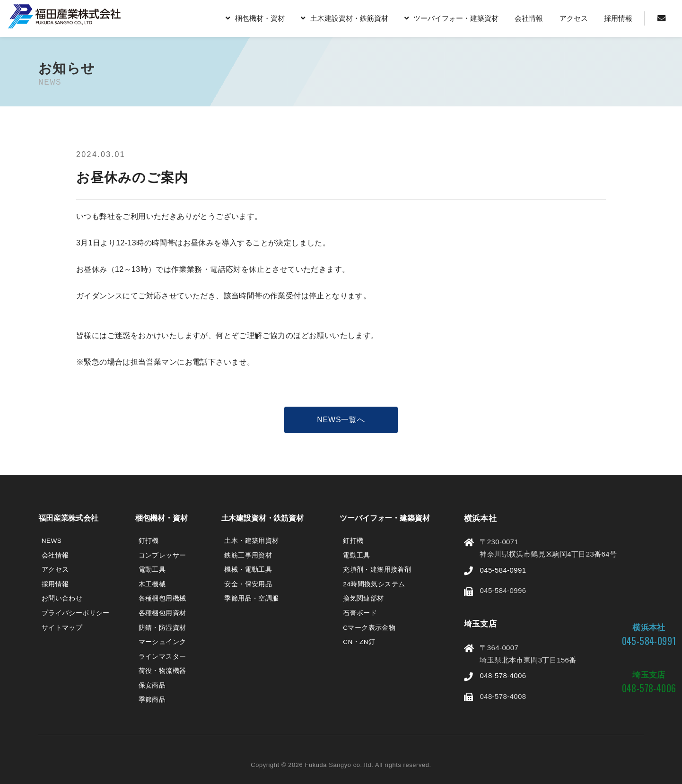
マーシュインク (162, 642)
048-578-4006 (503, 675)
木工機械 (152, 584)
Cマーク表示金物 (369, 628)
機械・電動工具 (248, 570)
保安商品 (152, 685)
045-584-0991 (503, 570)
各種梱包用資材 (162, 613)
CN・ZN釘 (359, 642)
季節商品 (152, 700)
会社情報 (529, 18)
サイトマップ (62, 628)
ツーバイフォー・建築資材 (456, 18)
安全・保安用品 (248, 584)
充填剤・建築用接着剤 (377, 570)
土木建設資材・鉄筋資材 (349, 18)
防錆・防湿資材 (162, 628)
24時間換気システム (374, 584)
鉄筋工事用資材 (248, 555)
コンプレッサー (162, 555)
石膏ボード (360, 613)
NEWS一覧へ (341, 420)
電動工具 (152, 570)
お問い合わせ (62, 598)
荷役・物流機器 (162, 671)
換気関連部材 (363, 598)
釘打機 (149, 541)
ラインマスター (162, 657)
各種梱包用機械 (162, 598)
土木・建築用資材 (251, 541)
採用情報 (618, 18)
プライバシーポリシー (76, 613)
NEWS (52, 541)
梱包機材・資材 (260, 18)
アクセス (573, 18)
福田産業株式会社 (68, 518)
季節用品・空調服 (251, 598)
